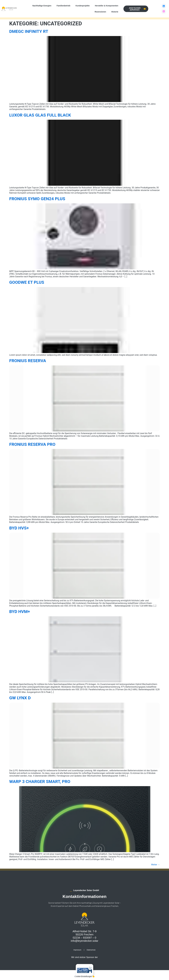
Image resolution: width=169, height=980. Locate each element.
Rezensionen (100, 12)
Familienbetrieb (63, 6)
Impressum (77, 950)
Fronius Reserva (28, 361)
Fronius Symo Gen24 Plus (37, 199)
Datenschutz (91, 950)
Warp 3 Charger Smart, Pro (40, 782)
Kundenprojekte (83, 6)
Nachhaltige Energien (42, 6)
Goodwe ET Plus (27, 282)
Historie (115, 12)
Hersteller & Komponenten (107, 6)
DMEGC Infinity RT (29, 31)
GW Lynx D (20, 698)
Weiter (155, 865)
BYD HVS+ (19, 528)
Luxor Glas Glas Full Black (40, 115)
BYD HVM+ (20, 612)
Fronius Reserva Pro (32, 444)
